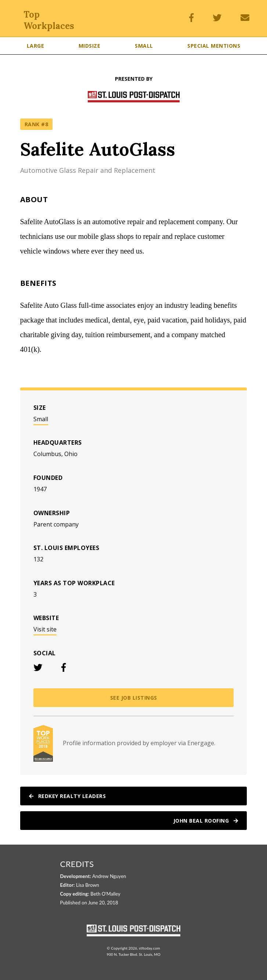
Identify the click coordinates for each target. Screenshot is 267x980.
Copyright (119, 948)
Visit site (45, 629)
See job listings (134, 698)
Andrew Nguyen (109, 876)
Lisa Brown (88, 885)
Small (41, 419)
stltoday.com (149, 948)
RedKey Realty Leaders (68, 796)
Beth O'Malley (105, 894)
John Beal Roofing (206, 821)
